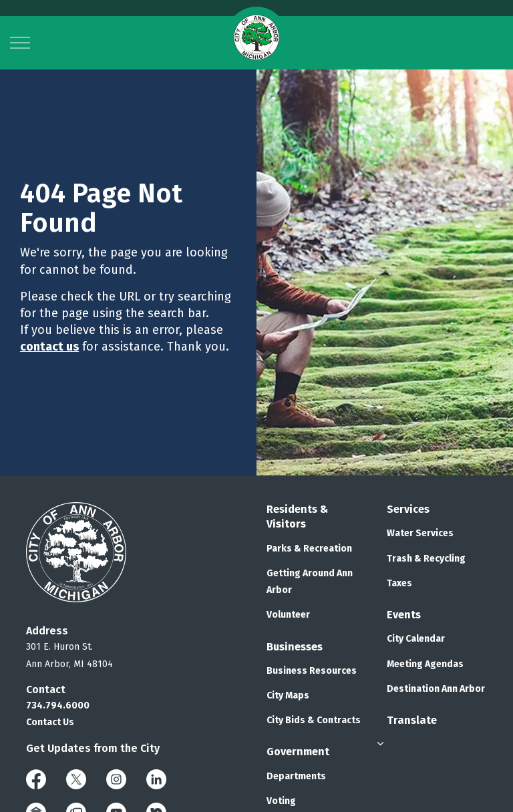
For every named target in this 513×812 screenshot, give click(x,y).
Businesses (295, 647)
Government (298, 752)
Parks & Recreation (309, 549)
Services (408, 509)
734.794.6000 (58, 705)
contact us (49, 347)
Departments (296, 776)
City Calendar (416, 639)
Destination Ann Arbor (436, 689)
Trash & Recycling (426, 559)
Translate (412, 720)
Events (404, 615)
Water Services (420, 533)
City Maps (288, 695)
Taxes (399, 583)
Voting (281, 801)
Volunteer (288, 615)
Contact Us (50, 722)
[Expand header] (20, 43)
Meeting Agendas (425, 664)
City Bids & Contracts (314, 720)
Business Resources (312, 671)
